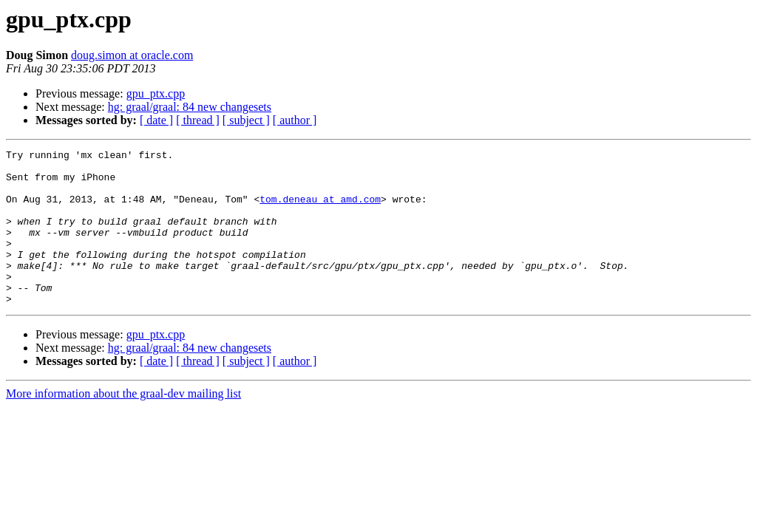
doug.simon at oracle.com (132, 55)
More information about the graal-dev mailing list (123, 424)
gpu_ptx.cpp (156, 93)
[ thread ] (198, 120)
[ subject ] (246, 120)
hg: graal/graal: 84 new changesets (190, 107)
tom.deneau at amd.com (320, 210)
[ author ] (295, 120)
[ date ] (156, 120)
